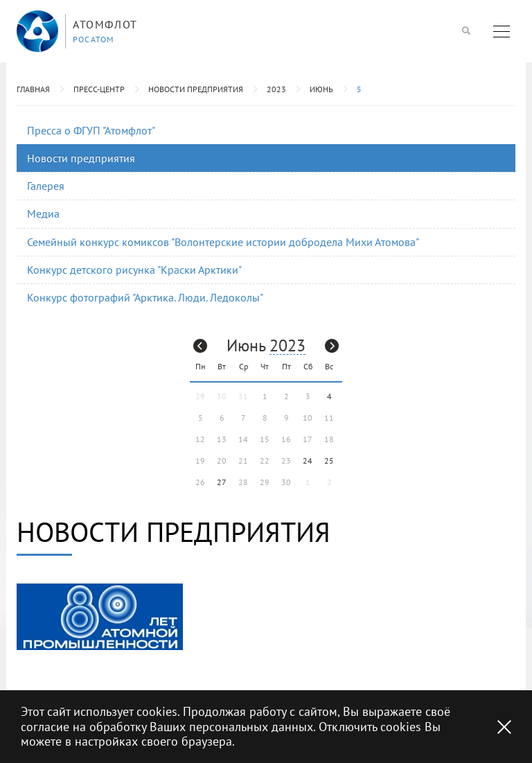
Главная (33, 89)
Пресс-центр (99, 89)
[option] (100, 617)
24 (308, 461)
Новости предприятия (196, 89)
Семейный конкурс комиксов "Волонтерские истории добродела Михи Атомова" (223, 242)
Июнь (321, 89)
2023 (276, 89)
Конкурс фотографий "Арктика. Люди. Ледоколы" (145, 297)
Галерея (46, 186)
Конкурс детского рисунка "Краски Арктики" (134, 270)
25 (329, 461)
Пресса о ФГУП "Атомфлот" (91, 130)
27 (222, 482)
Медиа (43, 213)
